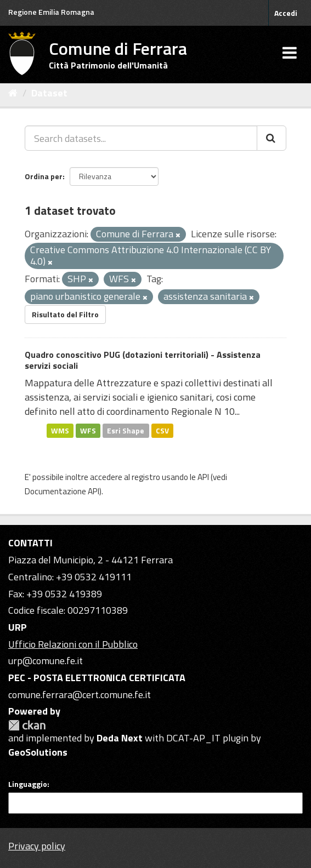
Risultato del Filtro (65, 314)
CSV (162, 430)
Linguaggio (28, 784)
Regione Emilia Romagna (51, 12)
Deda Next (120, 738)
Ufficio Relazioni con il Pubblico (73, 644)
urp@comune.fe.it (46, 661)
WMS (60, 430)
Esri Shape (126, 430)
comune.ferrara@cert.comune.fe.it (80, 695)
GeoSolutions (38, 752)
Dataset (49, 93)
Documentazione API (62, 491)
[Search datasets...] (141, 138)
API (203, 477)
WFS (88, 430)
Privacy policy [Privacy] (37, 846)
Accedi (286, 13)
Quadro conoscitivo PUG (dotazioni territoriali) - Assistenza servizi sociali (143, 360)
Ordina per (44, 176)
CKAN (27, 725)
